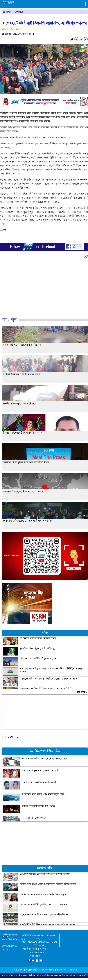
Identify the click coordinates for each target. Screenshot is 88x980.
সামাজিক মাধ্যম (48, 970)
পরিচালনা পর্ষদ (32, 970)
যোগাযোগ (73, 970)
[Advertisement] (43, 290)
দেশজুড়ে (19, 12)
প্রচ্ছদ (7, 12)
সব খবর (82, 692)
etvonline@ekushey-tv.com (42, 942)
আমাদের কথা (18, 970)
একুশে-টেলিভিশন (29, 975)
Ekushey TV (12, 737)
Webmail (39, 945)
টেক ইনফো (62, 970)
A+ (86, 39)
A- (76, 39)
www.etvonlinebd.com (14, 939)
